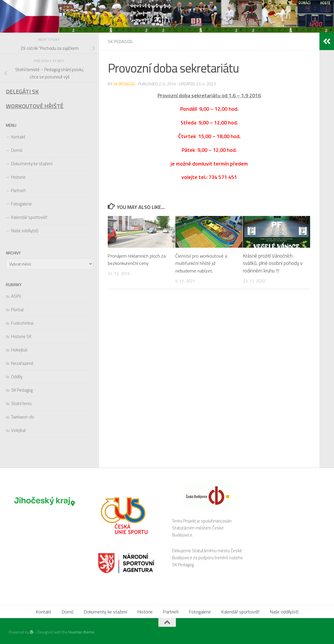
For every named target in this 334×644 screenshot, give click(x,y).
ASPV (16, 296)
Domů (17, 150)
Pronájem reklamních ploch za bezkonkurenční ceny (138, 259)
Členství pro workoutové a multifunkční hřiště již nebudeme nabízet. (202, 263)
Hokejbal (19, 350)
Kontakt (18, 137)
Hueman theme (81, 632)
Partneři (18, 190)
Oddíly (17, 377)
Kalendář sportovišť (29, 217)
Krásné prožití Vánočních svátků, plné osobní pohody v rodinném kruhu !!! (273, 263)
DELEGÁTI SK (22, 92)
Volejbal (18, 430)
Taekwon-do (23, 417)
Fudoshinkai (22, 323)
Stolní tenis (21, 403)
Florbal (17, 310)
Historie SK (21, 336)
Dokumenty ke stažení (32, 164)
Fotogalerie (21, 204)
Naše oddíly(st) (25, 231)
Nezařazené (22, 363)
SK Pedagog (121, 41)
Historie (18, 177)
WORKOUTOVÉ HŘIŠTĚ (35, 106)
